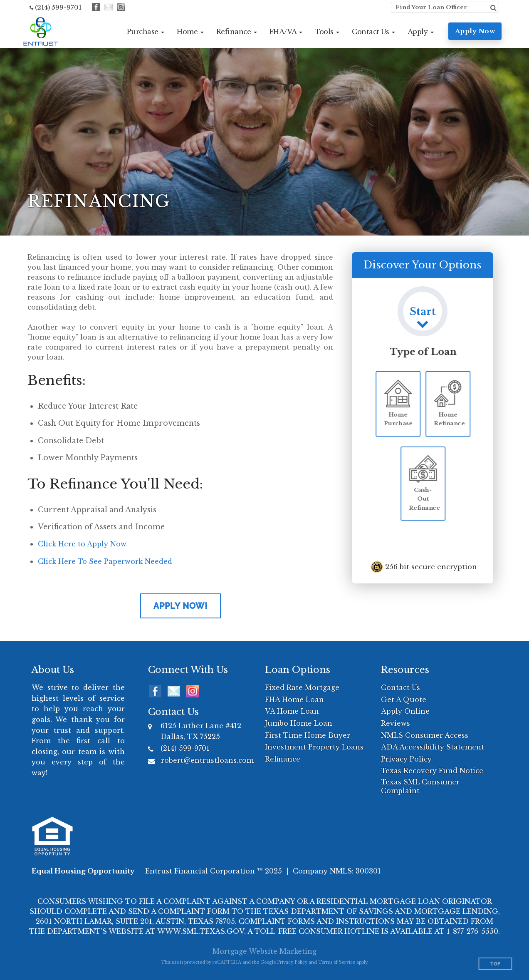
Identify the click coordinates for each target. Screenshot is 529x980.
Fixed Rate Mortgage (302, 687)
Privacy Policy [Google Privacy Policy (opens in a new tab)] (292, 962)
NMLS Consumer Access (425, 735)
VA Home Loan (292, 711)
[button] (146, 32)
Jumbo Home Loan (299, 723)
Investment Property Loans (314, 747)
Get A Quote (404, 700)
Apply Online (405, 711)
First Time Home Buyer (308, 735)
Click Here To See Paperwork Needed (105, 561)
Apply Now (475, 31)
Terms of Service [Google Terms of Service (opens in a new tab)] (337, 962)
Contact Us (400, 687)
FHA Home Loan (294, 700)
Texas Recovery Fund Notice (432, 771)
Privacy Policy (406, 759)
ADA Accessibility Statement (433, 747)
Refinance (283, 759)
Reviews (396, 723)
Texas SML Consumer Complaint (420, 786)
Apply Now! (180, 606)
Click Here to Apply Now (82, 544)
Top (496, 964)
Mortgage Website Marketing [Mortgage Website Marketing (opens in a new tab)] (264, 951)
